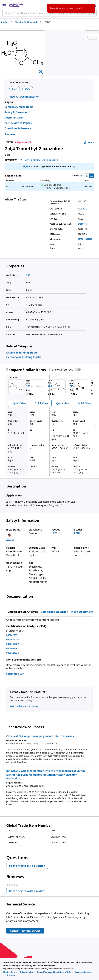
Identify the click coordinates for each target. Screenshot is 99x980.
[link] (22, 353)
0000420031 (13, 635)
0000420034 (13, 639)
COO (28, 89)
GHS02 (10, 540)
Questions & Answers (18, 128)
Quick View (20, 403)
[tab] (8, 22)
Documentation (14, 118)
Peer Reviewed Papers (18, 123)
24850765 (82, 224)
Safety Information (16, 112)
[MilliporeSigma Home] (16, 5)
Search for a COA (15, 674)
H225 (54, 533)
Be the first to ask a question (27, 866)
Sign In (27, 166)
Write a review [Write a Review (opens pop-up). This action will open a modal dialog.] (32, 160)
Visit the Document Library (24, 706)
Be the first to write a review (28, 892)
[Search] (93, 13)
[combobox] (49, 13)
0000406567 (13, 644)
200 (28, 275)
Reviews (10, 134)
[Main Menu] (4, 5)
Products (5, 22)
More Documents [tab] (83, 612)
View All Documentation (24, 97)
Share (89, 142)
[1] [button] (62, 505)
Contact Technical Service (25, 931)
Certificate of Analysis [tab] (23, 612)
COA (15, 89)
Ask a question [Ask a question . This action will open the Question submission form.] (50, 160)
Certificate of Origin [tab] (54, 612)
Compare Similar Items (19, 107)
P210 (77, 533)
